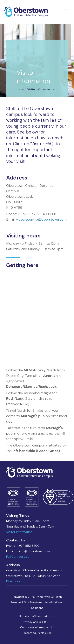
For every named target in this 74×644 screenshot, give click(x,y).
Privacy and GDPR (35, 622)
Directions (13, 581)
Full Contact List (17, 557)
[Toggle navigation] (66, 12)
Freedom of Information (35, 616)
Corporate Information (35, 627)
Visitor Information (19, 532)
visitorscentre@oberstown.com (41, 219)
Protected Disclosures (37, 633)
